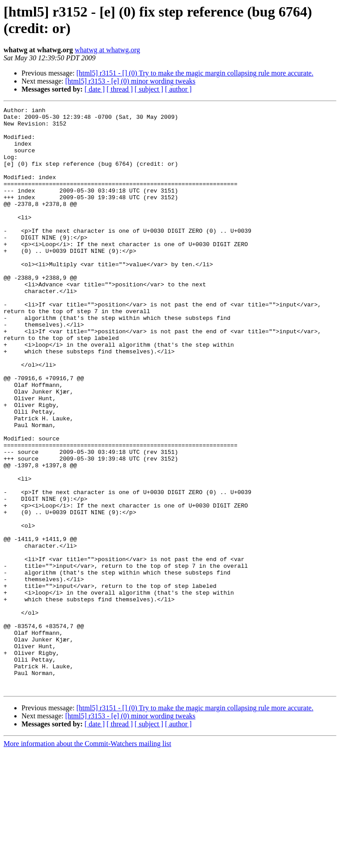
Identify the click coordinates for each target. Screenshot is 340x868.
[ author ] (178, 89)
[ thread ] (120, 89)
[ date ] (95, 89)
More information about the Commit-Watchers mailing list (87, 860)
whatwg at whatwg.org (107, 50)
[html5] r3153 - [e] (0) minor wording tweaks (130, 81)
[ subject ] (149, 89)
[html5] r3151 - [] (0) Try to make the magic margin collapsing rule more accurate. (195, 73)
